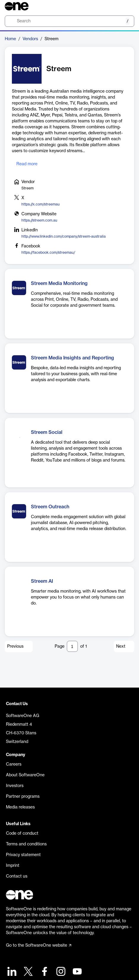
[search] (69, 21)
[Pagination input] (72, 646)
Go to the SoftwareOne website (39, 945)
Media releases (20, 807)
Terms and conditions (26, 844)
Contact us (17, 876)
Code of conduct (22, 833)
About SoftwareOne (25, 775)
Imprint (13, 866)
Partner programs (23, 797)
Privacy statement (23, 855)
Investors (15, 786)
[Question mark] (126, 6)
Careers (14, 764)
